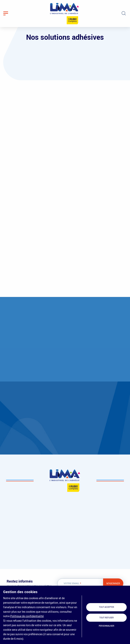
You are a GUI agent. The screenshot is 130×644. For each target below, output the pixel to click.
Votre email (72, 583)
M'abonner (113, 583)
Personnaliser (107, 626)
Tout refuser (107, 618)
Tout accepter (107, 607)
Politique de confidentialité (27, 616)
